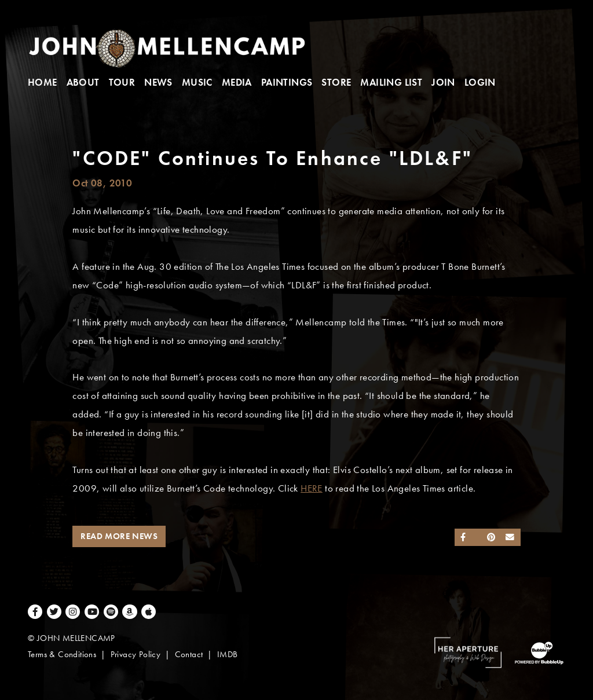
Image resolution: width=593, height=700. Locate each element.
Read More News (119, 536)
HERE (312, 488)
